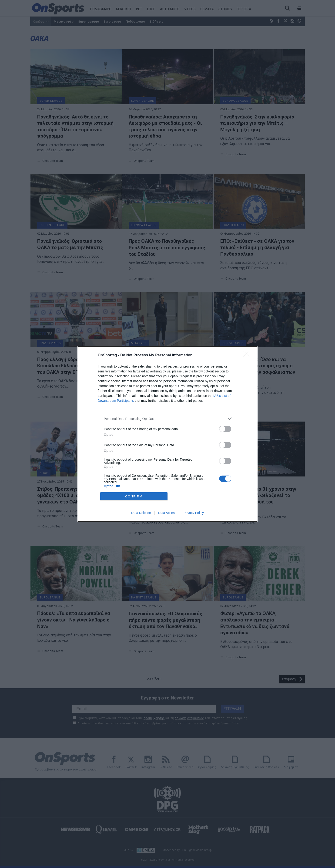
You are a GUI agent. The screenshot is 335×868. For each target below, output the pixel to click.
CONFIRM (134, 496)
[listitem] (167, 419)
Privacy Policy (194, 513)
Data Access (167, 513)
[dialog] (167, 434)
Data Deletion (141, 513)
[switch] (225, 429)
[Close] (248, 355)
